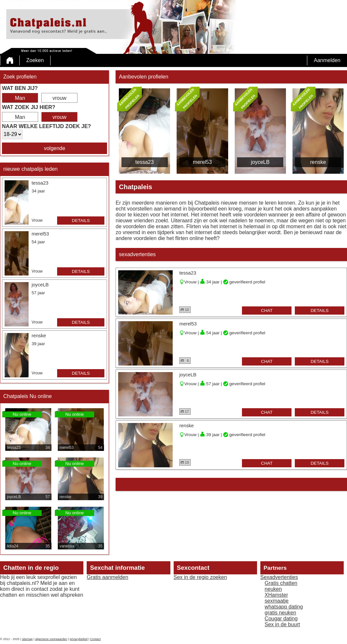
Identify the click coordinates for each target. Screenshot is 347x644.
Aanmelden (327, 60)
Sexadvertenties (279, 577)
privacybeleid (78, 639)
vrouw (60, 98)
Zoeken (35, 60)
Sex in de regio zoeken (200, 577)
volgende (55, 148)
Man (20, 98)
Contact (95, 639)
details (81, 221)
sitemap (27, 639)
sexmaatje (277, 601)
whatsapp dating (284, 607)
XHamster (276, 595)
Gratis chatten (281, 583)
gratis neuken (280, 613)
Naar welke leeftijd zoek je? (46, 126)
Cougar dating (281, 619)
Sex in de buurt (282, 624)
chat (267, 311)
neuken (273, 589)
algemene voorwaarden (51, 639)
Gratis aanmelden (107, 577)
